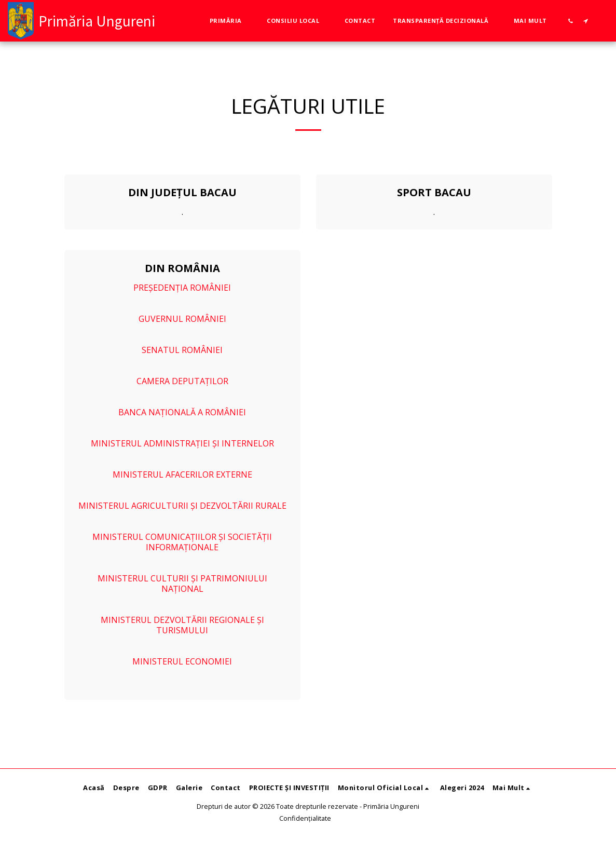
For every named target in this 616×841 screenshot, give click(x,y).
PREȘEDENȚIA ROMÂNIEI (182, 288)
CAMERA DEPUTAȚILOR (182, 381)
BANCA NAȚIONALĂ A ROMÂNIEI (182, 412)
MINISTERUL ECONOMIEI (182, 661)
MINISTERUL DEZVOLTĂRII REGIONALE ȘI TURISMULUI (182, 625)
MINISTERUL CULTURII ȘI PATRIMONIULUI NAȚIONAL (182, 584)
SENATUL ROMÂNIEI (182, 350)
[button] (230, 21)
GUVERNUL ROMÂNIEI (182, 319)
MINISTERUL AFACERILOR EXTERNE (182, 474)
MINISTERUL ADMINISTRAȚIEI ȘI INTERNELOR (182, 443)
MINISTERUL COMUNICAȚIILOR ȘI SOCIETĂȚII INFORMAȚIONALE (182, 542)
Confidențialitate (305, 818)
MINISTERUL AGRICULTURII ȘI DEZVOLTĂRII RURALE (182, 506)
